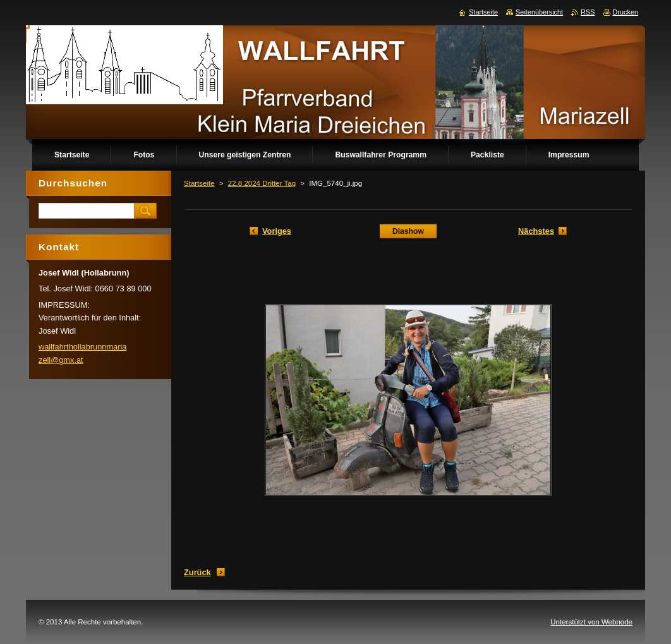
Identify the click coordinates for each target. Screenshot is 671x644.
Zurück (197, 572)
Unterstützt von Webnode (591, 622)
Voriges (277, 231)
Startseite (199, 183)
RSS (588, 12)
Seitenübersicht (539, 12)
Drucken (626, 12)
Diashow (408, 231)
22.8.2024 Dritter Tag (262, 183)
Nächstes (536, 231)
